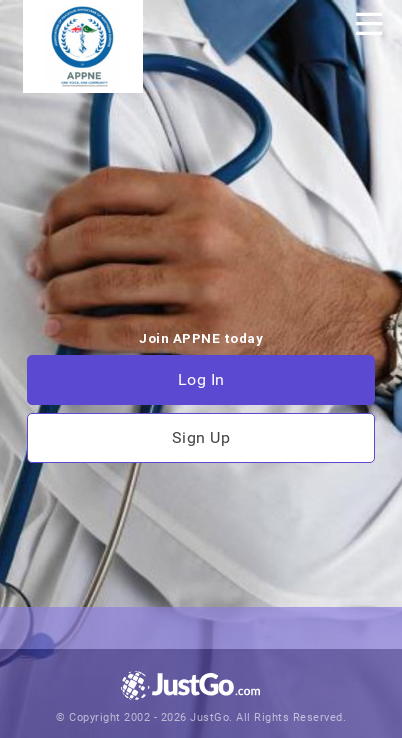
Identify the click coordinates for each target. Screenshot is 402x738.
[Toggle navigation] (369, 24)
